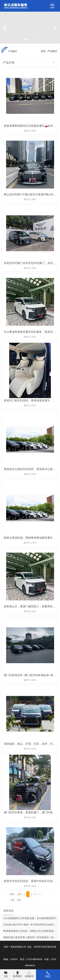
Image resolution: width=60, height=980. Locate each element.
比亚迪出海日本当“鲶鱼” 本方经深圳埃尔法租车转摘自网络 (31, 925)
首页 (12, 894)
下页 (12, 900)
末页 (19, 900)
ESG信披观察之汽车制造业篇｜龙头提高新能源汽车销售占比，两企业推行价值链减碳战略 (31, 918)
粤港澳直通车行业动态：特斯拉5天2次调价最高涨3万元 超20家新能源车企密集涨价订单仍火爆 (31, 931)
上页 (19, 894)
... (42, 894)
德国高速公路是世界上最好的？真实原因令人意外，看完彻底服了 (31, 937)
